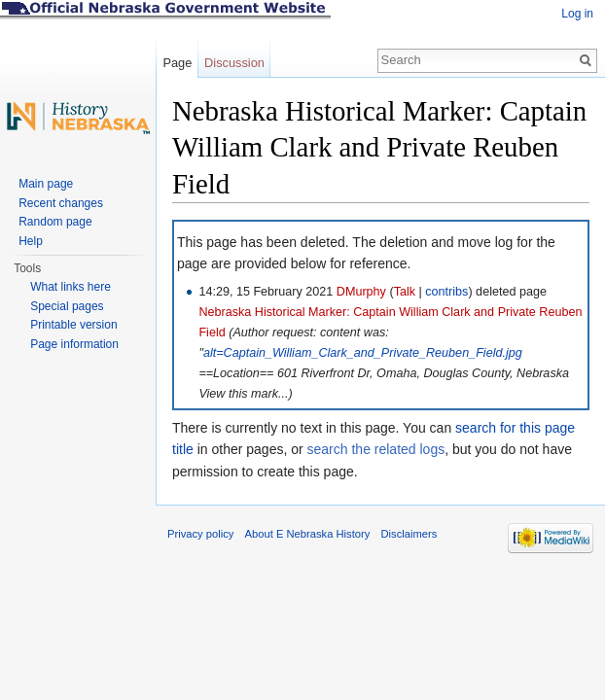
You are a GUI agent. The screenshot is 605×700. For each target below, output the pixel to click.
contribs (446, 292)
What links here (71, 287)
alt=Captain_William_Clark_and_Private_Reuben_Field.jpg (363, 353)
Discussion (234, 63)
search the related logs (376, 449)
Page (177, 63)
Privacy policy (200, 534)
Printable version (73, 325)
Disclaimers (409, 534)
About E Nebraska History (308, 534)
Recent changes (61, 203)
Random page (55, 222)
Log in (577, 14)
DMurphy (361, 292)
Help (31, 241)
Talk (405, 292)
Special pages (67, 306)
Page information (74, 344)
